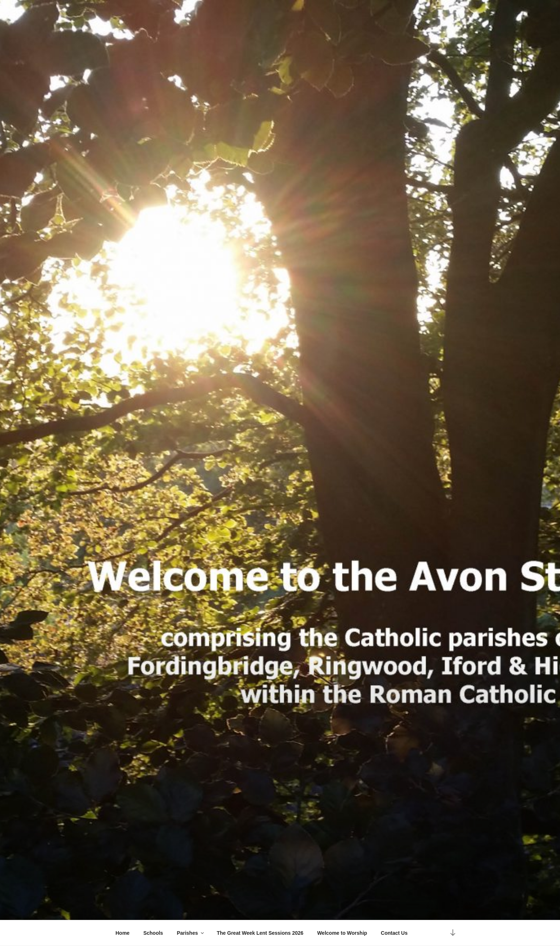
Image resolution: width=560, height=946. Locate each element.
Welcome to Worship (342, 933)
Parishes (191, 933)
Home (123, 933)
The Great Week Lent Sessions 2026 (260, 933)
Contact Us (394, 933)
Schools (153, 933)
